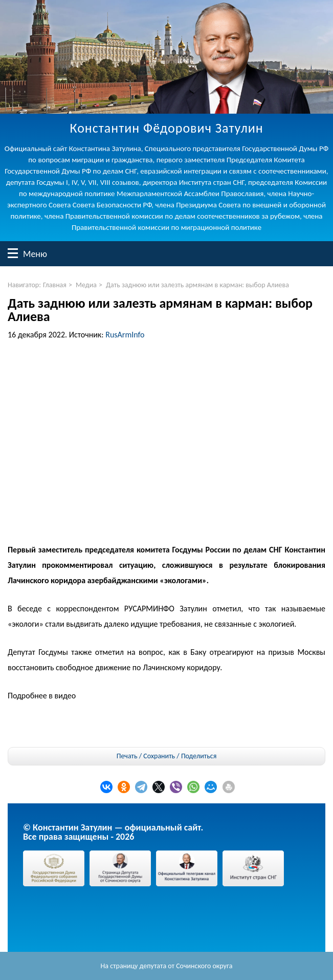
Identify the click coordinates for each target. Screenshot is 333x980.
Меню (13, 253)
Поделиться (199, 756)
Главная (55, 285)
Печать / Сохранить (146, 756)
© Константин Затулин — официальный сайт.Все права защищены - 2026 (113, 832)
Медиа (86, 285)
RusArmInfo (125, 335)
